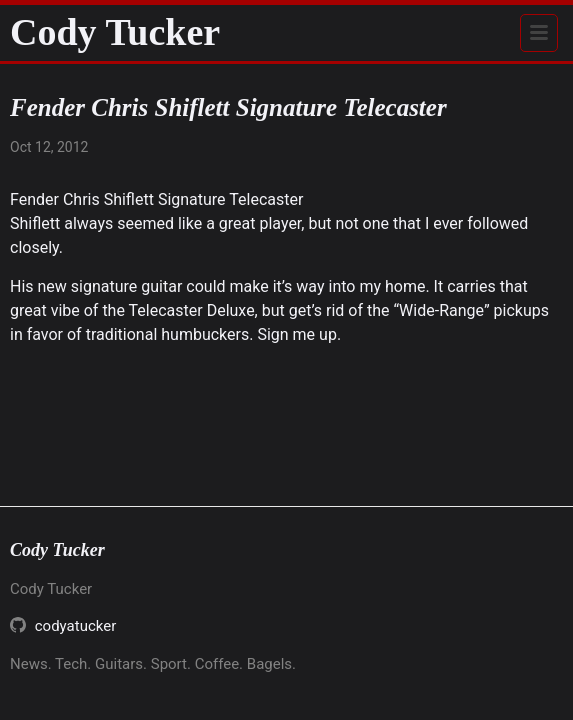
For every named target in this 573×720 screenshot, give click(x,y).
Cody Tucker (115, 32)
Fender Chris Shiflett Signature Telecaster (156, 199)
